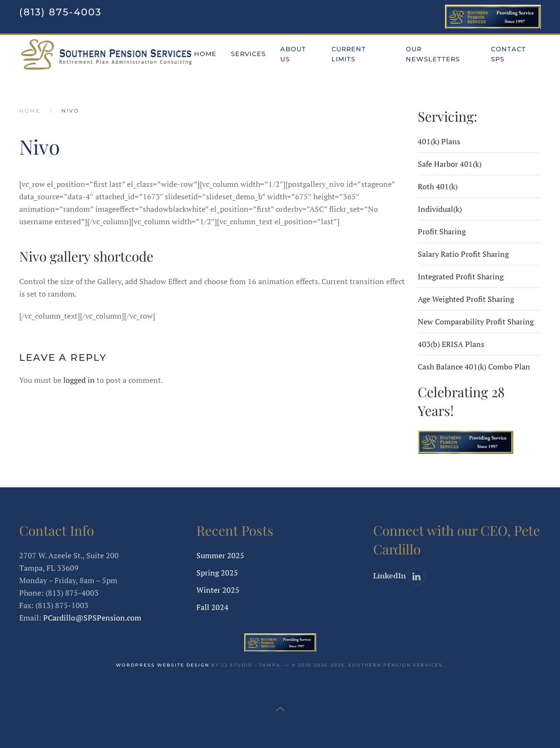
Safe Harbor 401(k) (450, 164)
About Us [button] (293, 54)
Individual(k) (440, 209)
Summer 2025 (220, 555)
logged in (79, 380)
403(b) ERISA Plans (451, 344)
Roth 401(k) (438, 186)
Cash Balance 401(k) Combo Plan (474, 367)
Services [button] (248, 54)
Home (205, 54)
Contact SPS (509, 54)
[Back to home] (107, 54)
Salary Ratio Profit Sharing (463, 254)
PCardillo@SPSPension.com (92, 618)
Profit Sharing (442, 231)
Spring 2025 (217, 573)
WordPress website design (163, 665)
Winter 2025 (218, 590)
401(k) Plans (439, 141)
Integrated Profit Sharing (461, 276)
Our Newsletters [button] (433, 54)
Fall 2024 (212, 607)
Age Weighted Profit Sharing (466, 299)
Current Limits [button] (349, 54)
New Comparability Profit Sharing (476, 322)
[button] (280, 709)
